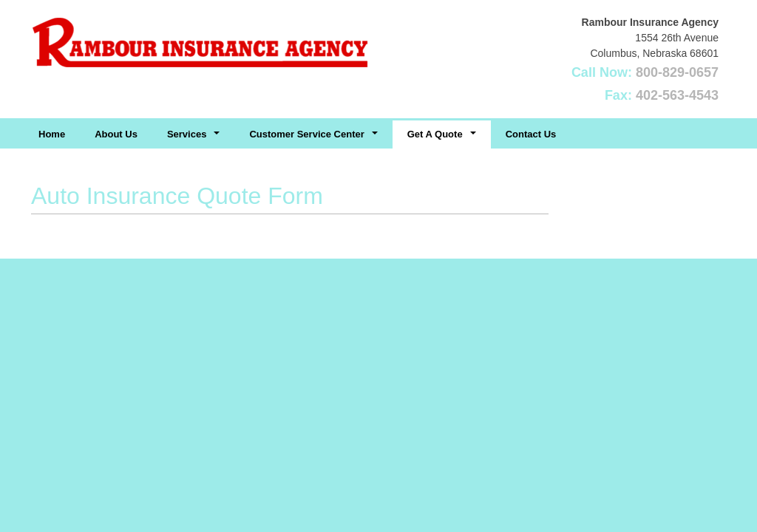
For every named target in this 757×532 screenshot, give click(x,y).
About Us (116, 134)
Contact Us (531, 134)
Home (52, 134)
